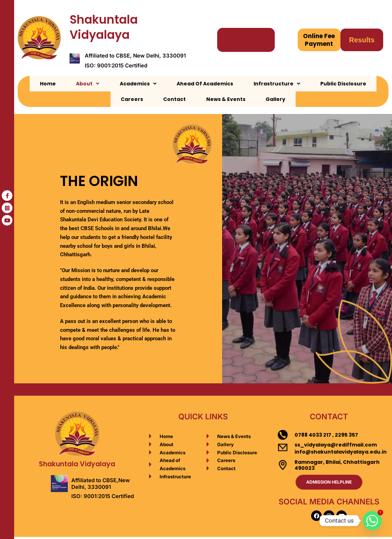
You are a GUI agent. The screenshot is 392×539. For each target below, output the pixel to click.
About (69, 84)
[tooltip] (7, 196)
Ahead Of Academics (167, 84)
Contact (364, 84)
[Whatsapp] (372, 521)
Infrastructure (229, 84)
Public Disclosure (286, 84)
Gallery (228, 99)
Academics (110, 84)
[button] (69, 84)
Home (39, 84)
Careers (331, 84)
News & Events (188, 99)
